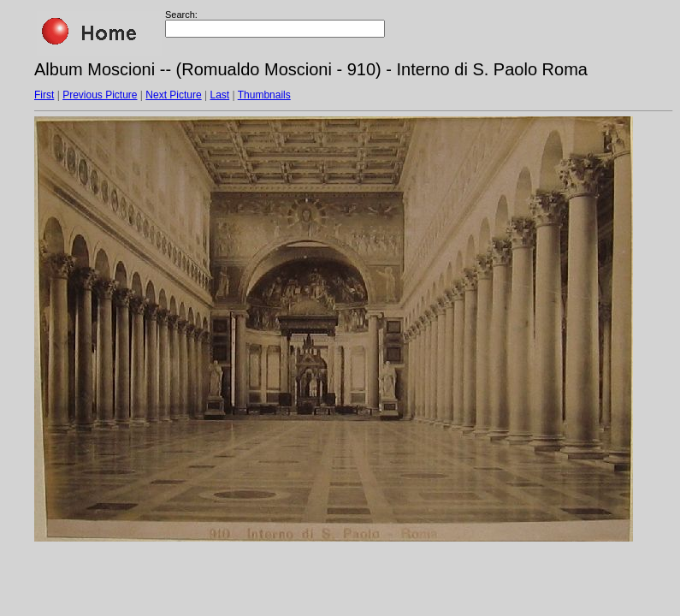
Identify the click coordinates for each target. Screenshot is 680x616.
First (44, 95)
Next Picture (173, 95)
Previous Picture (100, 95)
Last (219, 95)
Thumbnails (264, 95)
